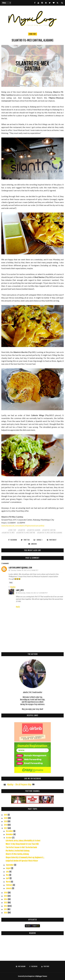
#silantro (22, 530)
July (8, 872)
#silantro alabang (34, 530)
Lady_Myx (20, 590)
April (8, 878)
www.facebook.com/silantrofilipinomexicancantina (23, 526)
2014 (6, 899)
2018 (6, 825)
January (9, 888)
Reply (11, 583)
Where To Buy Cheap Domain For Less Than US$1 (22, 844)
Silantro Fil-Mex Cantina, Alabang (17, 854)
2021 (6, 815)
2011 (6, 909)
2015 (6, 896)
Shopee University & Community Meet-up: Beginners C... (25, 857)
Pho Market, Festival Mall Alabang (17, 851)
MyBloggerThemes (42, 976)
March (8, 882)
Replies (13, 587)
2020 (6, 818)
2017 (6, 828)
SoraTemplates (30, 976)
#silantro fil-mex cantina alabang (49, 533)
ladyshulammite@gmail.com (20, 568)
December (10, 831)
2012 (6, 906)
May (8, 875)
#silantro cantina (49, 530)
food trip (33, 34)
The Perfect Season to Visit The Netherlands (21, 847)
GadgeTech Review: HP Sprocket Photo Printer (22, 861)
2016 (6, 893)
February (9, 885)
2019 (6, 821)
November (10, 834)
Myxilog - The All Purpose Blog (19, 785)
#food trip (12, 530)
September (10, 865)
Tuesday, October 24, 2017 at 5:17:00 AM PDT (24, 570)
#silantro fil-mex (8, 533)
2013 (6, 903)
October (9, 838)
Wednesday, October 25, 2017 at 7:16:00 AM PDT (33, 593)
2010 (6, 913)
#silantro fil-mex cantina (26, 533)
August (9, 868)
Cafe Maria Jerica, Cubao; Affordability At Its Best (23, 841)
